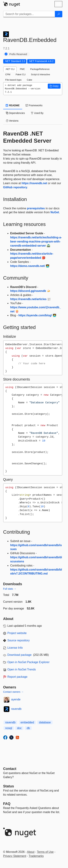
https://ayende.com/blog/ (35, 315)
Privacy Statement (15, 856)
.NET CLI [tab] (10, 69)
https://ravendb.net (34, 183)
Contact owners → (13, 692)
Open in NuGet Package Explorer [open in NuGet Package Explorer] (28, 662)
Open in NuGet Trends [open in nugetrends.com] (22, 669)
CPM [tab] (8, 74)
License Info (15, 648)
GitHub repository (15, 187)
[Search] (59, 14)
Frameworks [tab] (34, 105)
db (28, 728)
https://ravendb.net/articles (28, 299)
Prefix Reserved (18, 54)
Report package (17, 677)
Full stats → (10, 589)
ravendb (16, 709)
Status (9, 786)
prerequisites (36, 208)
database (45, 722)
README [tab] (13, 105)
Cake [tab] (29, 80)
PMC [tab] (22, 69)
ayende (16, 699)
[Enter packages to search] (29, 14)
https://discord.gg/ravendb (28, 291)
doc (19, 728)
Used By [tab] (37, 113)
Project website (17, 633)
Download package (20, 655)
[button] (54, 86)
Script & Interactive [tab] (40, 74)
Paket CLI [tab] (21, 74)
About (31, 852)
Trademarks (36, 856)
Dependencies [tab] (15, 113)
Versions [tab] (12, 121)
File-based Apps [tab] (13, 80)
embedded (27, 722)
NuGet (55, 212)
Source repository (19, 640)
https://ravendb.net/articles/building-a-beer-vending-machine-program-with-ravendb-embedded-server (36, 242)
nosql (9, 728)
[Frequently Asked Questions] (7, 804)
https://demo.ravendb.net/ (28, 266)
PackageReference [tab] (40, 69)
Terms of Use (45, 852)
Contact (10, 769)
